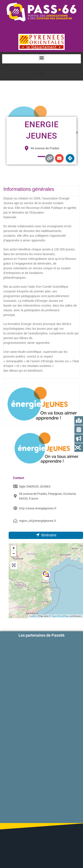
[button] (41, 58)
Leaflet (33, 616)
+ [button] (14, 548)
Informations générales (29, 189)
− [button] (14, 554)
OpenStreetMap (60, 616)
